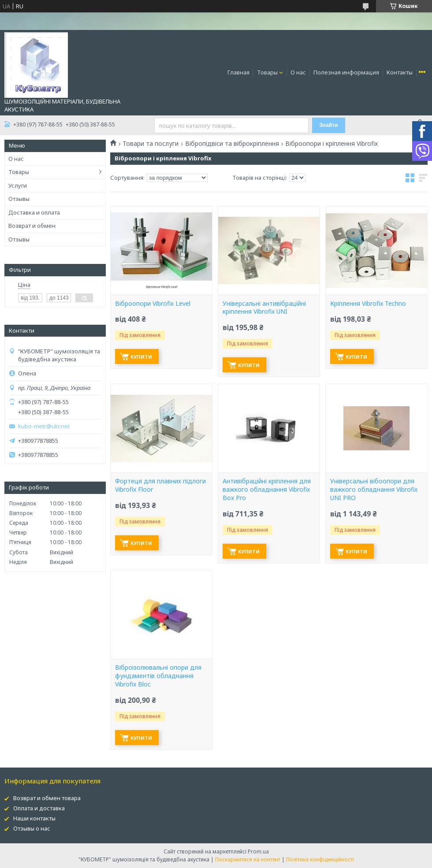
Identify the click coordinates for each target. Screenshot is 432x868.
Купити (141, 357)
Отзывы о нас (32, 828)
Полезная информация (346, 72)
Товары (267, 72)
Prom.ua (258, 851)
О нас (298, 72)
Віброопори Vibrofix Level (153, 304)
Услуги (18, 185)
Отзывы (19, 199)
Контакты (400, 72)
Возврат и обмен (32, 226)
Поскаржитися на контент (248, 859)
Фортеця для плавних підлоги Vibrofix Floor (160, 485)
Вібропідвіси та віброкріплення (232, 144)
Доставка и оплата (34, 212)
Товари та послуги (151, 144)
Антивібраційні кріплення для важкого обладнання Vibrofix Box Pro (267, 490)
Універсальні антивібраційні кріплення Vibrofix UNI (264, 308)
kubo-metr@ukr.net (44, 426)
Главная (238, 72)
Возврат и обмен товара (47, 798)
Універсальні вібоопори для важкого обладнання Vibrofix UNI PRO (374, 490)
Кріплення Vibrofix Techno (368, 304)
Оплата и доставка (39, 808)
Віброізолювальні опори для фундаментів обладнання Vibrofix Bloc (158, 676)
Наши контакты (34, 818)
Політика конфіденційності (320, 859)
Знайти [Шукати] (328, 125)
